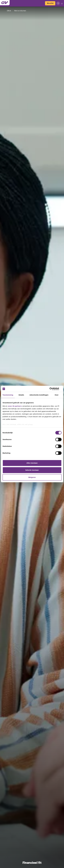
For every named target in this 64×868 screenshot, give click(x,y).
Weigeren (32, 477)
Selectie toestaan (32, 470)
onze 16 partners (15, 406)
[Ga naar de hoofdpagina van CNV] (5, 3)
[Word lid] (50, 3)
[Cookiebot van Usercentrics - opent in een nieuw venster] (52, 389)
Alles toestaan (32, 463)
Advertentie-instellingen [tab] (39, 395)
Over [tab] (57, 395)
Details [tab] (21, 395)
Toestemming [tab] (8, 395)
